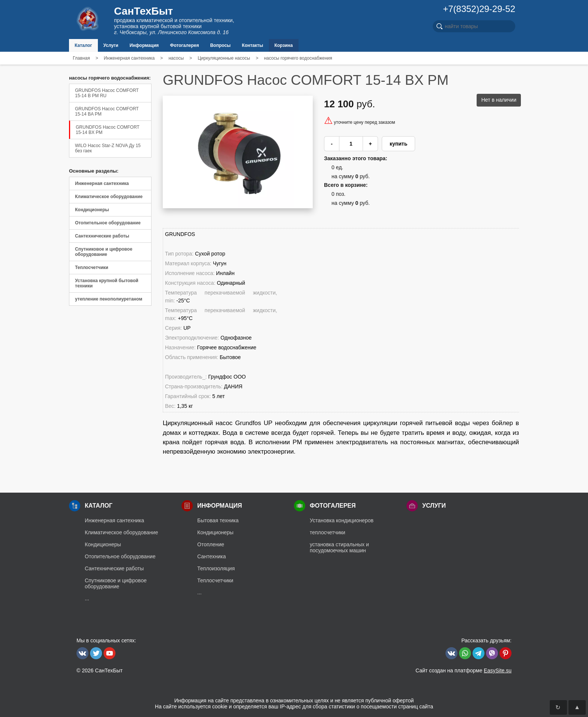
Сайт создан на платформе (463, 670)
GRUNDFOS (180, 234)
